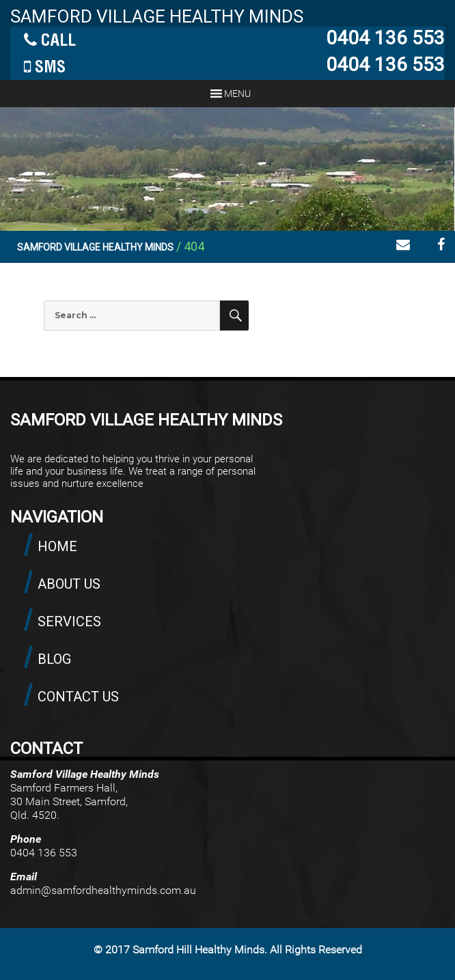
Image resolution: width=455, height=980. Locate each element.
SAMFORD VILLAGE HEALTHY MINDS (157, 16)
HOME (57, 546)
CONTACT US (78, 697)
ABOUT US (69, 584)
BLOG (54, 659)
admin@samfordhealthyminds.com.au (103, 890)
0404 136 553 (385, 38)
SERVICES (69, 621)
